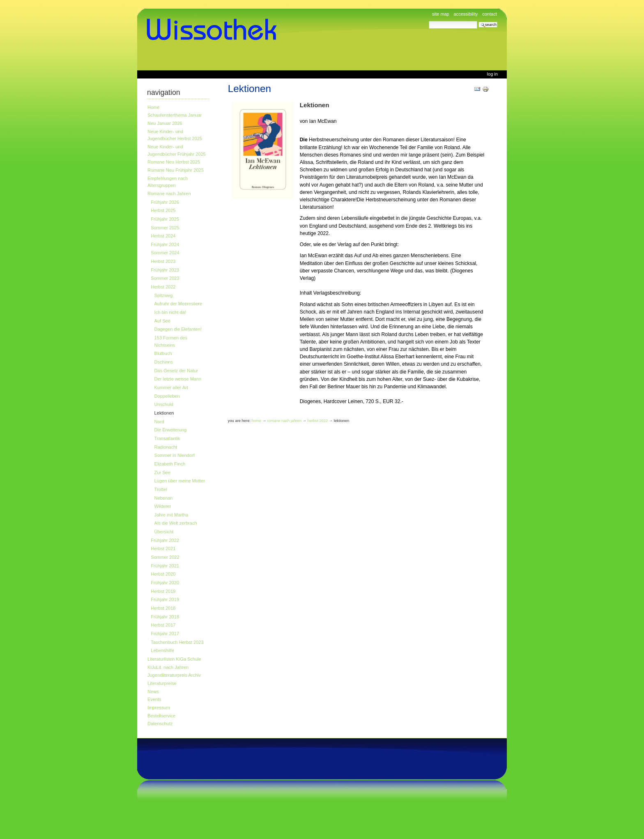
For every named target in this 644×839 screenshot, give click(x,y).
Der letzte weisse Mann (178, 379)
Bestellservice (161, 716)
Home (153, 107)
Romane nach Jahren (169, 194)
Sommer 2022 (165, 557)
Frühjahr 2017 (165, 634)
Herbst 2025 (163, 210)
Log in (492, 74)
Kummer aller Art (171, 387)
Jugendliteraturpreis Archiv (174, 675)
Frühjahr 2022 (165, 540)
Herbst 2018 (163, 608)
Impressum (159, 708)
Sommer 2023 (165, 278)
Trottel (161, 489)
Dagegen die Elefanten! (178, 329)
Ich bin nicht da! (170, 312)
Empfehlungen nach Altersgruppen (168, 182)
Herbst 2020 (163, 574)
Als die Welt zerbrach (176, 523)
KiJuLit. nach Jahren (168, 667)
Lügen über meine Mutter (180, 481)
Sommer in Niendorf (175, 455)
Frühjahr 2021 (165, 566)
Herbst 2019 (163, 591)
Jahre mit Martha (171, 515)
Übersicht (164, 532)
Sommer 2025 (165, 228)
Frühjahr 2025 (165, 219)
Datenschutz (160, 724)
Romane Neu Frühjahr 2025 (176, 170)
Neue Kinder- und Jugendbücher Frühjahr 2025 (177, 150)
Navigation (164, 92)
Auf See (162, 321)
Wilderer (163, 506)
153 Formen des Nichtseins (171, 341)
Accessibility (466, 14)
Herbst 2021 (163, 549)
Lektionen (164, 413)
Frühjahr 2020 (165, 583)
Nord (159, 422)
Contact (490, 14)
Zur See (162, 473)
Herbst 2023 (163, 261)
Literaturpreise (162, 683)
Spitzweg (164, 295)
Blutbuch (163, 353)
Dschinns (164, 362)
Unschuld (164, 404)
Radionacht (166, 447)
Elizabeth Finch (170, 464)
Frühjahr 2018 (165, 617)
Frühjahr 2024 (165, 244)
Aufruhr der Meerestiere (178, 304)
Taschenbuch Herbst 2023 (177, 642)
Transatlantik (167, 438)
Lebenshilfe (162, 650)
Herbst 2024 (163, 236)
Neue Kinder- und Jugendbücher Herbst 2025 (175, 135)
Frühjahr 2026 (165, 202)
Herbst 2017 (163, 625)
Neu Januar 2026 (165, 123)
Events (154, 699)
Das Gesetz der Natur (176, 371)
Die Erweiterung (170, 430)
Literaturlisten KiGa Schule (174, 659)
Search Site (429, 21)
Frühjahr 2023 (165, 270)
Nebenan (164, 498)
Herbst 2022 (163, 287)
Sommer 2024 (165, 253)
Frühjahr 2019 (165, 599)
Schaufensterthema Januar (175, 115)
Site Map (441, 14)
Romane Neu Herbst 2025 (174, 162)
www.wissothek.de (214, 30)
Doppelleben (167, 396)
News (153, 691)
